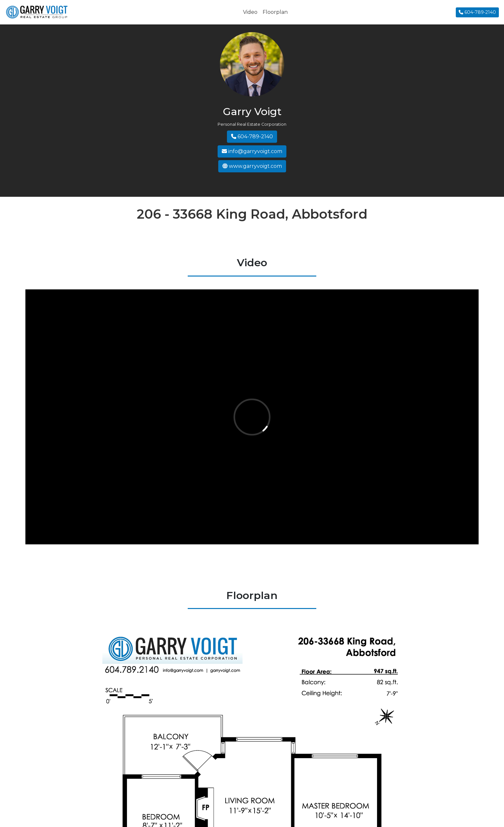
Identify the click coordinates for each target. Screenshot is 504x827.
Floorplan (275, 12)
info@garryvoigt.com (252, 151)
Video (250, 12)
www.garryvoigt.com (252, 166)
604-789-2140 (477, 12)
